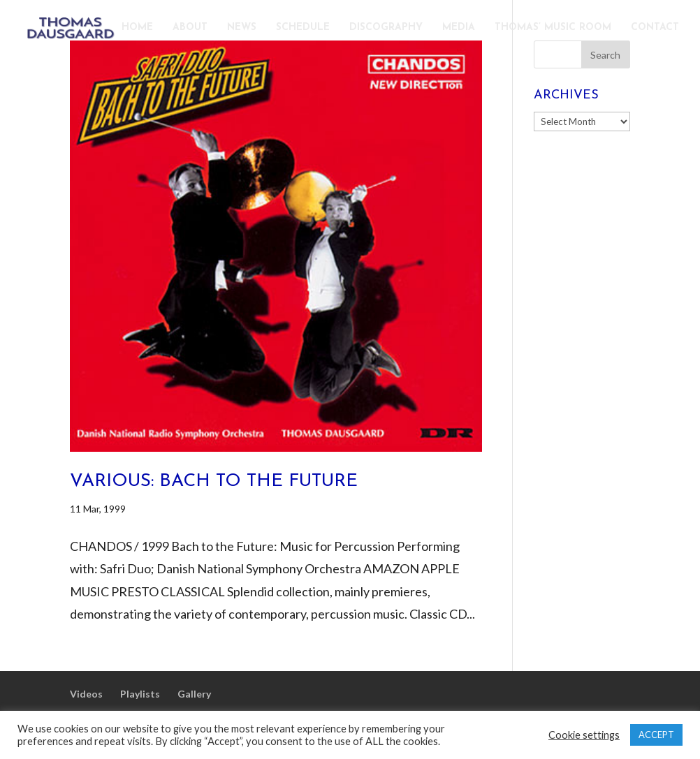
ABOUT (190, 28)
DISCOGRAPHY (386, 28)
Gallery (194, 694)
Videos (86, 694)
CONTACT (655, 28)
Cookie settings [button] (584, 735)
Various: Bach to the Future (214, 481)
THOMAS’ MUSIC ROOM (553, 28)
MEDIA (459, 28)
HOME (137, 28)
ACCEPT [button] (656, 735)
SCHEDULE (303, 28)
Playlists (140, 694)
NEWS (242, 28)
